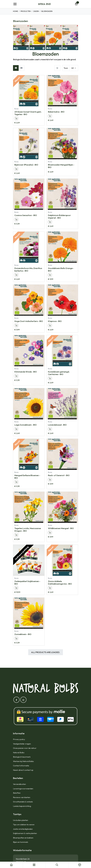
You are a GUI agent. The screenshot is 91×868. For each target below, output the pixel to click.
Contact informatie (21, 766)
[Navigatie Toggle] (15, 4)
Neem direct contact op (23, 770)
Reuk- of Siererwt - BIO (59, 475)
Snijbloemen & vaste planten (25, 833)
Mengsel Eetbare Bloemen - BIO (27, 477)
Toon (66, 68)
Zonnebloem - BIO (23, 634)
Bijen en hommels (21, 842)
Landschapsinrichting (22, 806)
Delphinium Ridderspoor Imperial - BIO (59, 216)
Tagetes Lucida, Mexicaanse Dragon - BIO (28, 529)
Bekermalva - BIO (56, 112)
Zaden (36, 11)
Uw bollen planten (21, 820)
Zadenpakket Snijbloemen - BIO (27, 582)
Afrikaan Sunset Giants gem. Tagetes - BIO (28, 113)
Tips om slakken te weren (24, 825)
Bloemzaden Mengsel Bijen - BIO (61, 166)
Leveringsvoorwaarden (23, 789)
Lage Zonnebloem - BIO (26, 425)
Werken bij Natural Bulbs (23, 761)
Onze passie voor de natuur (25, 748)
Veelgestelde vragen (22, 744)
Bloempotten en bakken (23, 838)
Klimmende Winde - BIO (26, 372)
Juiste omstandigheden (23, 829)
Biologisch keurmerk (22, 757)
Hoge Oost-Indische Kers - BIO (29, 321)
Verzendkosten (19, 784)
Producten (26, 11)
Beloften (17, 793)
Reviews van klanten (22, 797)
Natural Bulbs (19, 752)
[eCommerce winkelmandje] (76, 4)
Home (15, 11)
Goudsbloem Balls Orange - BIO (61, 269)
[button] (16, 118)
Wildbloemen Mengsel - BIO (61, 528)
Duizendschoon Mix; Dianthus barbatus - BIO (28, 269)
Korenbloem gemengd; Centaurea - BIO (59, 373)
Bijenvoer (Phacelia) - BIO (26, 165)
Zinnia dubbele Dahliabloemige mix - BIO (60, 582)
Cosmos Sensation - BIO (26, 215)
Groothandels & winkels (23, 802)
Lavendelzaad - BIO (57, 425)
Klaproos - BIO (55, 321)
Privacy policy (19, 739)
